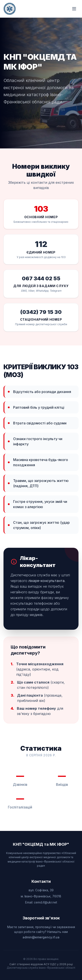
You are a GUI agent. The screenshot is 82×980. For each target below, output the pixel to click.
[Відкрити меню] (74, 9)
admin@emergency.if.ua (41, 937)
